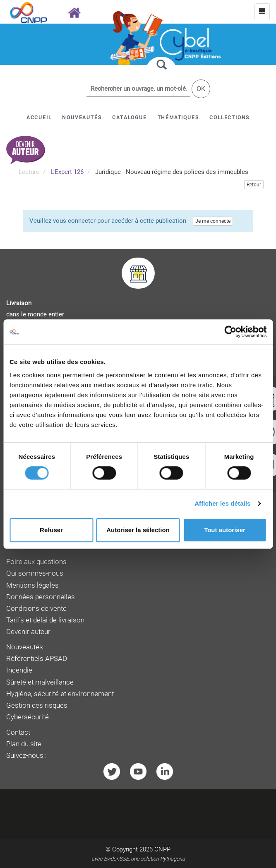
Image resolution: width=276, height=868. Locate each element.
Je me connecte (213, 221)
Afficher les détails (222, 503)
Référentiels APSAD (37, 659)
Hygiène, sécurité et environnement (60, 694)
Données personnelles (41, 597)
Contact (18, 732)
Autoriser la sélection (138, 530)
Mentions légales (32, 585)
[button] (129, 118)
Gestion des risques (37, 705)
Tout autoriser (225, 530)
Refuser (51, 530)
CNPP (162, 849)
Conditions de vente (36, 609)
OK (201, 89)
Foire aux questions (36, 562)
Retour (254, 185)
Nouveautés (25, 647)
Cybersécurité (28, 717)
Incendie (19, 670)
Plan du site (24, 744)
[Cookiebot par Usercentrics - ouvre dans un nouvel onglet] (230, 332)
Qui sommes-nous (35, 573)
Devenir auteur (28, 632)
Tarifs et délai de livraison (45, 620)
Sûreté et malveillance (40, 682)
